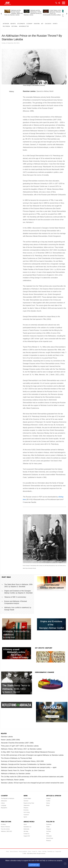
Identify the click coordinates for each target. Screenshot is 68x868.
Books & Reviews (5, 827)
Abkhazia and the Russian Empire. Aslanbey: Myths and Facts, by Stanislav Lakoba (14, 13)
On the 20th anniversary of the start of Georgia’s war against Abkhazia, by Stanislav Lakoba (32, 755)
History (12, 91)
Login (56, 3)
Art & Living (27, 812)
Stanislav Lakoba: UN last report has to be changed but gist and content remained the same (32, 783)
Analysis (48, 798)
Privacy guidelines (23, 851)
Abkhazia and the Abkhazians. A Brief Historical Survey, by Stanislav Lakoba (33, 13)
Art (42, 24)
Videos (40, 851)
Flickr (48, 834)
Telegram (49, 829)
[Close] (65, 864)
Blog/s (48, 805)
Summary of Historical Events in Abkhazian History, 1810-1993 (22, 761)
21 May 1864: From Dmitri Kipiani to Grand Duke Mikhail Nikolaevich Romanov (28, 752)
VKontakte (49, 836)
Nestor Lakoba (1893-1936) (10, 740)
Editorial (14, 26)
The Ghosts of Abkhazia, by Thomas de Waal (16, 758)
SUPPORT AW (34, 865)
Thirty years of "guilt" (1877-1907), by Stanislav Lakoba (20, 746)
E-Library (3, 824)
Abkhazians (4, 801)
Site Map (26, 831)
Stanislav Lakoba (7, 737)
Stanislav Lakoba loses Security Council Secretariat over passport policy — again (29, 767)
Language (4, 805)
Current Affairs (27, 798)
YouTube (48, 831)
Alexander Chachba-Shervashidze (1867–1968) (17, 743)
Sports (55, 24)
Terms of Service (14, 851)
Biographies (4, 808)
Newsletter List (27, 827)
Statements (21, 24)
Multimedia (6, 26)
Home (7, 851)
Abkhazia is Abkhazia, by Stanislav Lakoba (16, 774)
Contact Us (26, 834)
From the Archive (5, 829)
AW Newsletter (24, 26)
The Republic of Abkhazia (8, 798)
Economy (29, 24)
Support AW (27, 836)
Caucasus (48, 24)
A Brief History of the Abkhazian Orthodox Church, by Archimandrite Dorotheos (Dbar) (52, 13)
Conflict (48, 801)
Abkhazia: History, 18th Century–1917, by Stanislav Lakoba (21, 749)
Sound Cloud (50, 838)
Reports (13, 24)
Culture (3, 803)
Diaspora (37, 24)
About (25, 824)
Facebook (49, 824)
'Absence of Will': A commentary (15, 597)
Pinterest (48, 841)
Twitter (48, 827)
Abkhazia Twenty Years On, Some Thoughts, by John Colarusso (23, 770)
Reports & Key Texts (29, 803)
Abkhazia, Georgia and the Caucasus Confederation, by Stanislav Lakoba (26, 764)
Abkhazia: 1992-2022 (6, 831)
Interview (6, 24)
